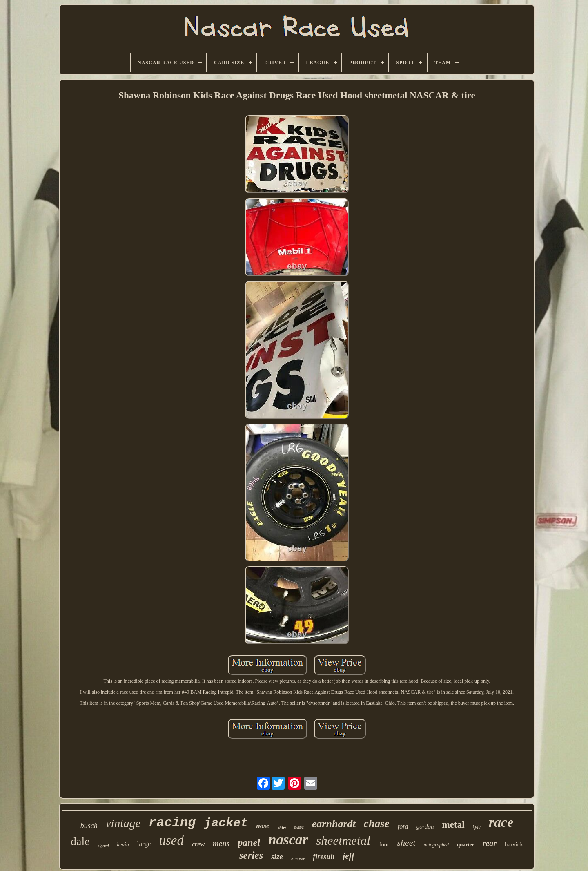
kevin (123, 845)
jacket (226, 823)
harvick (514, 844)
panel (249, 842)
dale (80, 841)
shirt (282, 828)
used (171, 840)
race (501, 822)
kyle (477, 827)
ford (403, 826)
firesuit (324, 857)
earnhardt (334, 824)
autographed (436, 845)
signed (104, 846)
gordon (425, 826)
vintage (123, 823)
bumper (298, 859)
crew (198, 844)
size (277, 856)
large (144, 844)
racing (172, 823)
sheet (406, 843)
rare (299, 827)
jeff (349, 856)
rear (490, 843)
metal (453, 825)
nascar (288, 840)
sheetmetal (343, 841)
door (384, 845)
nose (263, 826)
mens (221, 843)
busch (89, 826)
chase (377, 824)
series (251, 855)
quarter (466, 845)
